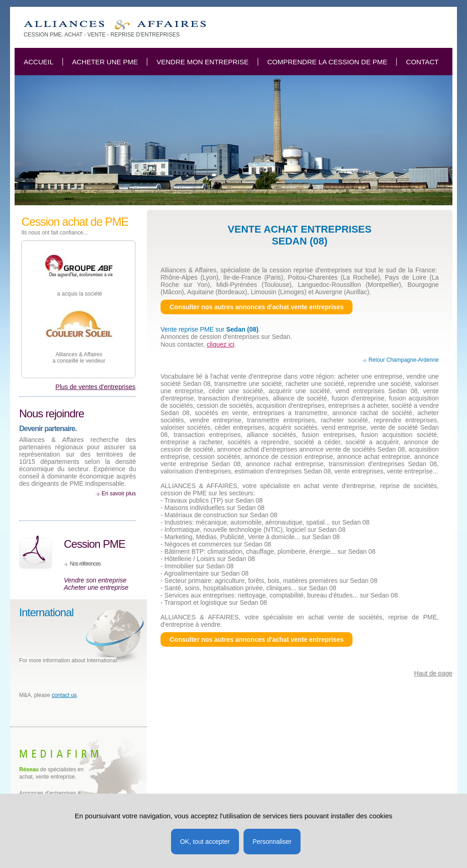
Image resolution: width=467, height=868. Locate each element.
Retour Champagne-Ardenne (404, 360)
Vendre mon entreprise (202, 62)
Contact (422, 62)
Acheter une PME (105, 62)
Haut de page (433, 673)
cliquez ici (221, 344)
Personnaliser (272, 842)
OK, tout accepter (205, 842)
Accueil (39, 62)
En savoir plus (119, 494)
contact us (64, 695)
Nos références (85, 564)
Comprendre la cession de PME (327, 62)
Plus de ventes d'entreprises (96, 387)
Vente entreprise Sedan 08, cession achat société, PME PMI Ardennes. (115, 25)
